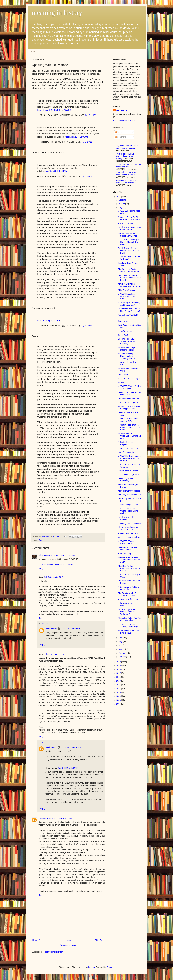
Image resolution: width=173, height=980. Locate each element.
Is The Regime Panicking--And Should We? (130, 304)
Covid (41, 540)
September (124, 200)
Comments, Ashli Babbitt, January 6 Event (129, 420)
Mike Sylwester (46, 555)
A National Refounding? (128, 599)
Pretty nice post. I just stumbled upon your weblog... (125, 156)
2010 (119, 692)
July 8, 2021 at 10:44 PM (64, 555)
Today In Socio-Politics (128, 448)
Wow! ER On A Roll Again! (130, 379)
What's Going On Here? (128, 505)
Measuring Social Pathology (126, 480)
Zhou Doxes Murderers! (128, 399)
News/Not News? (126, 331)
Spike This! (123, 335)
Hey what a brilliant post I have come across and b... (127, 147)
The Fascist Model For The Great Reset (128, 594)
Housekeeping (124, 554)
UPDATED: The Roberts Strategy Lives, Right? (129, 625)
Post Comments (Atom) (54, 952)
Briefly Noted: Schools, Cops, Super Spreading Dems (129, 436)
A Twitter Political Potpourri (125, 443)
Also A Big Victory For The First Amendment (129, 619)
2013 (119, 681)
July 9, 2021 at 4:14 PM (71, 629)
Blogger (110, 967)
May (121, 641)
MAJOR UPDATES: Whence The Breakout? (129, 285)
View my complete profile (124, 121)
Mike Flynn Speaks (126, 290)
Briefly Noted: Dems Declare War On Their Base (129, 251)
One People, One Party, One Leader (128, 549)
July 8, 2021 (86, 142)
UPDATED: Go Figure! (128, 403)
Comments (121, 137)
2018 (119, 669)
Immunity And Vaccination (129, 495)
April (121, 645)
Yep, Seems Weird (126, 452)
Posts (119, 132)
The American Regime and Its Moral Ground (128, 270)
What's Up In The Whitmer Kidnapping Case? (130, 408)
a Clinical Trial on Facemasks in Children (56, 565)
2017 (119, 673)
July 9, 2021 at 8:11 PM (62, 818)
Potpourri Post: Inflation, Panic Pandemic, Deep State (129, 427)
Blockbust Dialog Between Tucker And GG (130, 528)
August (122, 204)
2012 (119, 685)
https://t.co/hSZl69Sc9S (49, 110)
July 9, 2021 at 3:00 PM (54, 577)
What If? (122, 382)
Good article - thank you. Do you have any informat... (128, 174)
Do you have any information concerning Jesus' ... (128, 165)
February (123, 653)
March (122, 649)
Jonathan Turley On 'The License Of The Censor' (129, 218)
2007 (119, 704)
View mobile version (68, 945)
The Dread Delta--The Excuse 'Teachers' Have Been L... (130, 278)
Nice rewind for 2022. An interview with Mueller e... (127, 182)
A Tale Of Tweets (125, 223)
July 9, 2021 (90, 115)
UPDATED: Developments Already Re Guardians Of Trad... (130, 458)
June (121, 638)
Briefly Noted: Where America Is (127, 518)
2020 (119, 662)
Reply (41, 568)
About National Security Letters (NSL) (128, 632)
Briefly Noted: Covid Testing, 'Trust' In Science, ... (127, 341)
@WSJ (67, 110)
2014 (119, 677)
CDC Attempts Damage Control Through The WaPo (128, 242)
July (121, 208)
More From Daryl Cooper (129, 491)
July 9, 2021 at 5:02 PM (68, 768)
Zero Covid (123, 375)
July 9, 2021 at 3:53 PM (54, 654)
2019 (119, 665)
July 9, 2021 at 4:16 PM (71, 747)
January (122, 657)
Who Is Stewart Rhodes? (129, 537)
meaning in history (57, 13)
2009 (119, 696)
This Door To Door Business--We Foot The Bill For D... (129, 568)
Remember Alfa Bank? (128, 533)
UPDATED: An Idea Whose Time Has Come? (127, 296)
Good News (123, 321)
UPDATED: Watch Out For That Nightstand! (130, 387)
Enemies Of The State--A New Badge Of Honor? (129, 310)
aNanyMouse (45, 818)
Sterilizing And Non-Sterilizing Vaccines (128, 235)
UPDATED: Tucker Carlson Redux (126, 542)
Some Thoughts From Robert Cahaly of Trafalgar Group (128, 612)
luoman (91, 967)
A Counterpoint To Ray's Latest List (129, 588)
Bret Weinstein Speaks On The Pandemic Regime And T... (130, 560)
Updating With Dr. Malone (129, 523)
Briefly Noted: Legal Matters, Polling (127, 349)
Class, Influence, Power (128, 475)
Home (33, 52)
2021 (119, 197)
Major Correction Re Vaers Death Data (130, 394)
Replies (45, 624)
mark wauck (51, 629)
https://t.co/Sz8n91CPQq (56, 171)
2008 (119, 700)
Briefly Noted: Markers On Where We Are (129, 228)
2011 (119, 689)
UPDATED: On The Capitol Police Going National (128, 511)
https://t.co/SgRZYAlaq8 (49, 320)
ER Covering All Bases (128, 471)
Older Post (99, 940)
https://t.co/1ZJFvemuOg (76, 137)
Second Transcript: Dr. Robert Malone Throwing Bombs (128, 356)
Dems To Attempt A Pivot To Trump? (129, 258)
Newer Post (38, 940)
